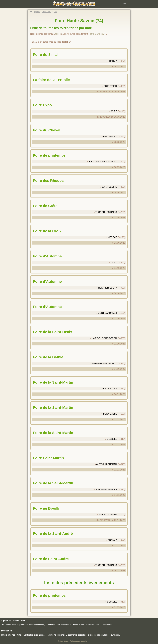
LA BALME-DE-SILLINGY (104, 363)
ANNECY (112, 540)
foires (58, 34)
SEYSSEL (112, 439)
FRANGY (112, 61)
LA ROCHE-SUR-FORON (104, 338)
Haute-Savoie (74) (97, 34)
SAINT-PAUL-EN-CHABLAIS (103, 162)
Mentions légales (63, 641)
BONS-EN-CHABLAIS (106, 489)
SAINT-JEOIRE (109, 187)
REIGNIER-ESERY (108, 288)
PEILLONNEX (110, 136)
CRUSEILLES (110, 389)
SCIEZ (114, 111)
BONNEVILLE (110, 414)
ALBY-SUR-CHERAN (107, 464)
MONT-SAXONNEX (107, 313)
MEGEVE (112, 237)
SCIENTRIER (110, 86)
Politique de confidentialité (79, 641)
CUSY (114, 262)
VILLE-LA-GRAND (108, 515)
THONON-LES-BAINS (106, 212)
